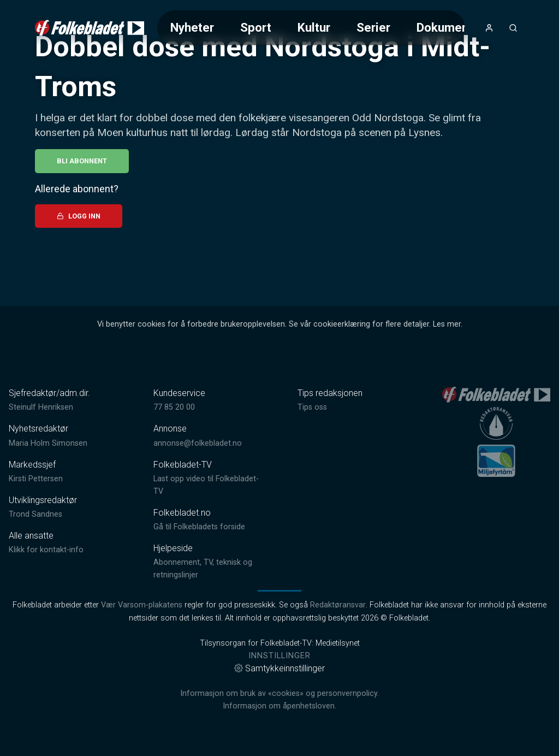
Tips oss (312, 407)
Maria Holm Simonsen (48, 443)
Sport (256, 27)
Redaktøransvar (338, 605)
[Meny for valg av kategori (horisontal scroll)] (311, 28)
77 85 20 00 (174, 407)
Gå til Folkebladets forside (199, 527)
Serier (373, 27)
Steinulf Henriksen (41, 407)
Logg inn (79, 216)
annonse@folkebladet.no (198, 443)
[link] (90, 28)
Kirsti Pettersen (36, 479)
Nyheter (192, 27)
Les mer (447, 324)
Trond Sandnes (35, 514)
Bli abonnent (82, 161)
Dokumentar (450, 27)
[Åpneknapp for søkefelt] (513, 28)
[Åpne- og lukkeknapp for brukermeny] (489, 28)
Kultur (314, 27)
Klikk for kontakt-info (46, 550)
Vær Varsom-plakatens (142, 605)
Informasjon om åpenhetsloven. (279, 706)
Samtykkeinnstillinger (279, 668)
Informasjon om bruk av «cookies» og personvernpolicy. (279, 693)
